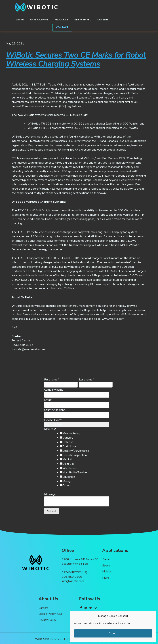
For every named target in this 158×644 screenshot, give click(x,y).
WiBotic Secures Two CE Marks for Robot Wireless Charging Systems (76, 60)
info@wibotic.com (73, 581)
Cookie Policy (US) (50, 614)
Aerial (106, 559)
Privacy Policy (47, 620)
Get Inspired (83, 20)
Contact (62, 27)
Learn (20, 20)
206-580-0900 (72, 577)
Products (61, 20)
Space (106, 566)
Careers (103, 20)
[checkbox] (83, 459)
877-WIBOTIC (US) (74, 572)
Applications (39, 20)
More (106, 578)
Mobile (107, 572)
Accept (113, 634)
